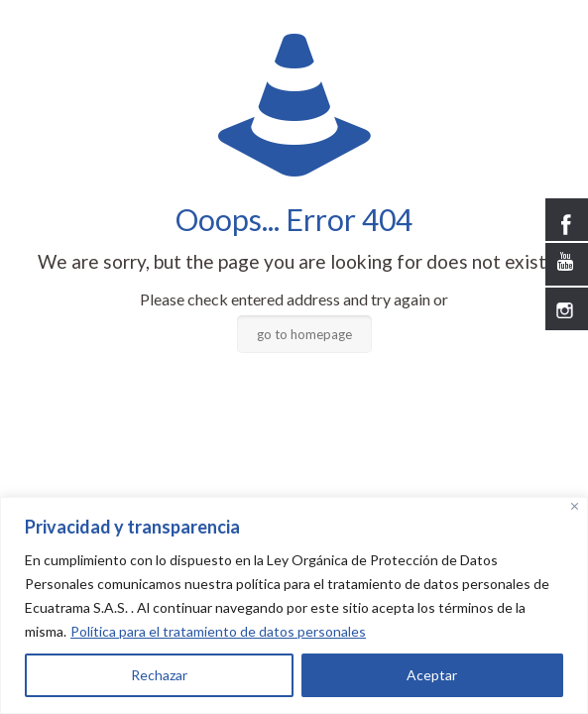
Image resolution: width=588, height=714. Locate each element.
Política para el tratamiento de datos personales (218, 631)
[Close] (575, 506)
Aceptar (432, 675)
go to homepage (304, 334)
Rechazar (159, 675)
